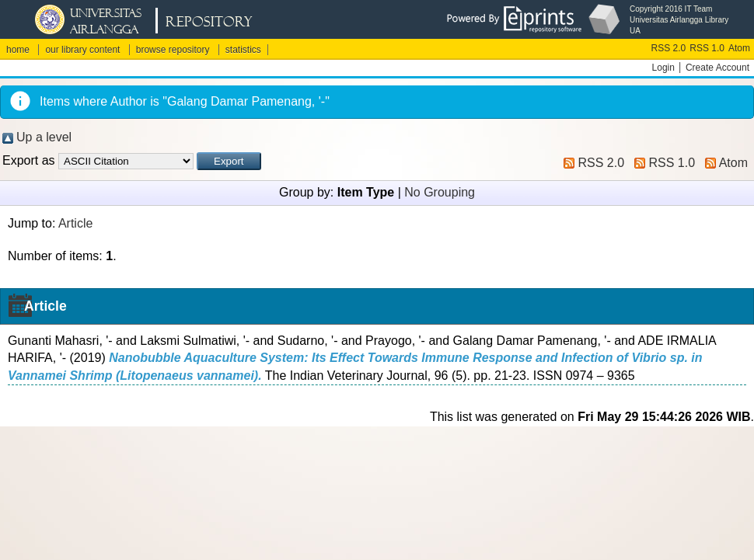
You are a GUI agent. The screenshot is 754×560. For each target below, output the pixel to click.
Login (663, 68)
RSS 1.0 (707, 48)
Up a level (44, 137)
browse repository (173, 50)
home (18, 50)
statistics (243, 50)
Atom (739, 48)
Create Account (717, 68)
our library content (82, 50)
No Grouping (440, 192)
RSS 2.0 (669, 48)
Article (75, 223)
